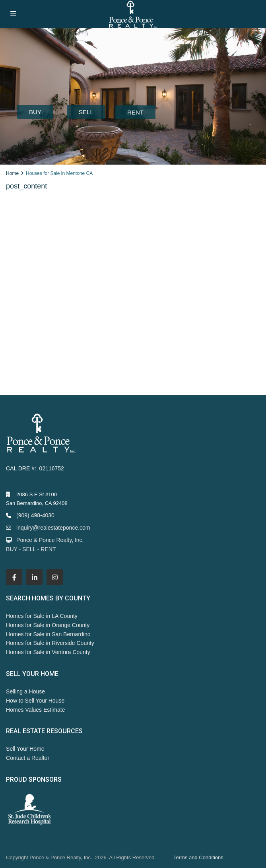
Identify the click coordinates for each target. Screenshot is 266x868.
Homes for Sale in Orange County (48, 625)
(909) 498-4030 (35, 515)
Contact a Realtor (28, 758)
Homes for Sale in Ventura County (48, 652)
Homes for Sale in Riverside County (50, 643)
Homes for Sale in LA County (42, 616)
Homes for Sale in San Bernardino (48, 634)
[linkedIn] (34, 577)
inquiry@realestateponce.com (53, 528)
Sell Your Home (25, 749)
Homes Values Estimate (35, 710)
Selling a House (25, 691)
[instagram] (55, 577)
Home (12, 173)
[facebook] (14, 577)
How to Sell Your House (35, 701)
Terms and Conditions (198, 857)
